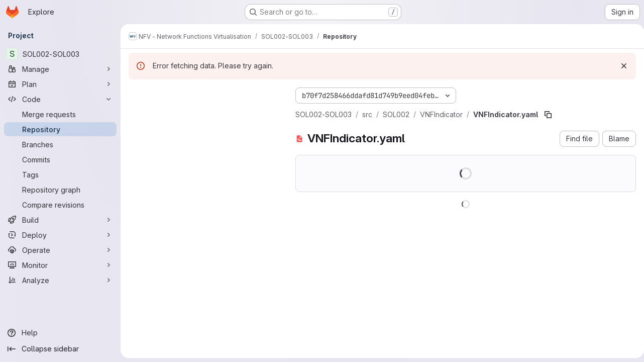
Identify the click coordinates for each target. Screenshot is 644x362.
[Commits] (60, 159)
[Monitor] (60, 265)
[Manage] (60, 69)
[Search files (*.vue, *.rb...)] (204, 114)
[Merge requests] (60, 114)
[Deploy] (60, 235)
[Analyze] (60, 280)
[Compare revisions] (60, 205)
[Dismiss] (620, 66)
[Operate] (60, 250)
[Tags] (60, 174)
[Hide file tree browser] (137, 94)
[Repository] (60, 129)
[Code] (60, 99)
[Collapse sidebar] (60, 349)
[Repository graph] (60, 190)
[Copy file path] (548, 115)
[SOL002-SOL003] (60, 54)
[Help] (60, 333)
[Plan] (60, 84)
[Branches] (60, 144)
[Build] (60, 220)
